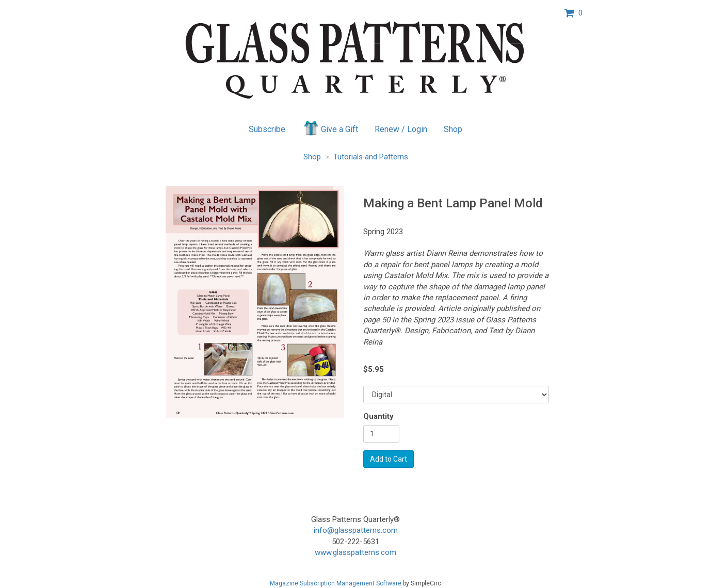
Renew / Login (401, 129)
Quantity (378, 416)
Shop (453, 129)
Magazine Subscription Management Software (336, 583)
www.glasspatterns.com (355, 552)
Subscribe (267, 129)
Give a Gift (330, 128)
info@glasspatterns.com (356, 530)
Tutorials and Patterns (371, 157)
